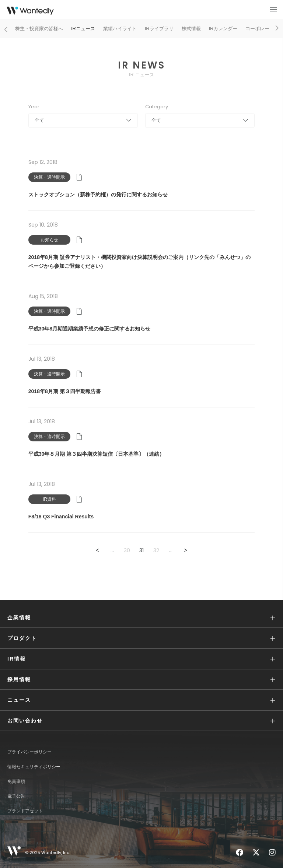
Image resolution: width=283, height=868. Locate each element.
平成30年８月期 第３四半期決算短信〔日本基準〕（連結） (96, 454)
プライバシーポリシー (29, 752)
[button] (141, 618)
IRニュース (83, 29)
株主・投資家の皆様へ (39, 29)
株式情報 (191, 29)
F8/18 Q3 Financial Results (61, 517)
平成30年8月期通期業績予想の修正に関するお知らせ (89, 329)
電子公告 (16, 796)
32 (156, 550)
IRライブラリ (159, 29)
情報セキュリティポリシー (34, 767)
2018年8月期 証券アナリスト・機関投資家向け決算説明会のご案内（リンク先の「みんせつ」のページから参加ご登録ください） (139, 262)
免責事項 (16, 781)
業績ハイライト (120, 29)
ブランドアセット (25, 811)
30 (127, 550)
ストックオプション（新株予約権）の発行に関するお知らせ (98, 195)
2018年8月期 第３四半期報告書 (65, 391)
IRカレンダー (223, 29)
